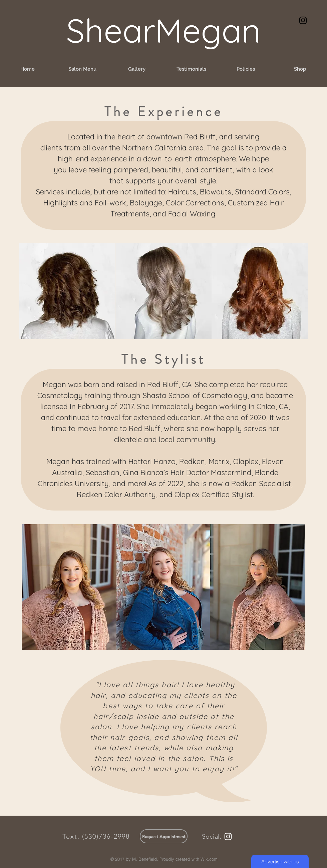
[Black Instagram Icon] (303, 20)
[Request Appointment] (164, 836)
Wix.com (209, 859)
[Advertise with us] (280, 861)
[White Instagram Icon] (228, 836)
